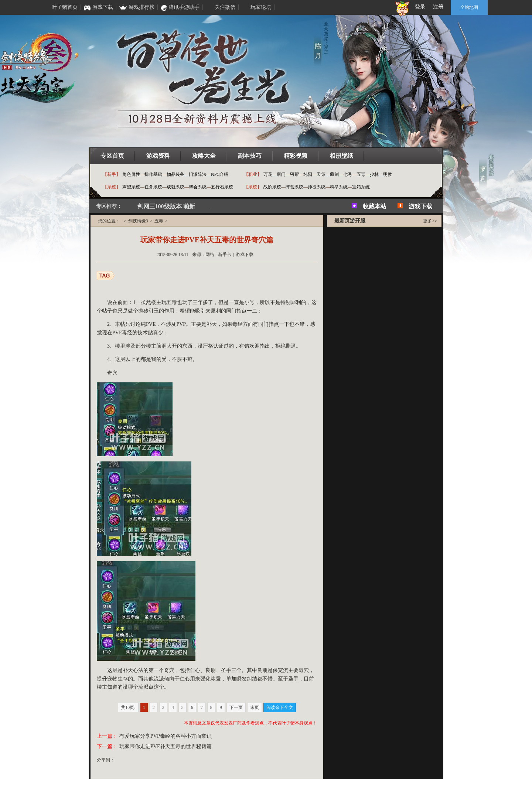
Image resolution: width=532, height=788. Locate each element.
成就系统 (175, 187)
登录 (420, 7)
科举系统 (339, 187)
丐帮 (294, 174)
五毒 (361, 174)
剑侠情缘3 (138, 221)
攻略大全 (204, 156)
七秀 (348, 174)
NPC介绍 (220, 174)
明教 (388, 174)
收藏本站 (375, 206)
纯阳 (308, 174)
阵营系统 (294, 187)
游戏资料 (158, 156)
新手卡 (225, 255)
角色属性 (131, 174)
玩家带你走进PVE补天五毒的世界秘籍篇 (166, 746)
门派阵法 (198, 174)
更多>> (430, 221)
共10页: (128, 707)
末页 (255, 707)
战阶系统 (272, 187)
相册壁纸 (341, 156)
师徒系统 (317, 187)
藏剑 (334, 174)
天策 (321, 174)
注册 (438, 7)
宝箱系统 (361, 187)
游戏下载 (420, 206)
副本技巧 (250, 156)
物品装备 (175, 174)
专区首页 (112, 156)
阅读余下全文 (280, 707)
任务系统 (153, 187)
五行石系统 (222, 187)
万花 (268, 174)
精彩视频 (296, 156)
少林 (374, 174)
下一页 (236, 707)
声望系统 (131, 187)
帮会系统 (198, 187)
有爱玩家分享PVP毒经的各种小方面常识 (166, 736)
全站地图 (469, 7)
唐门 (281, 174)
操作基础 (153, 174)
